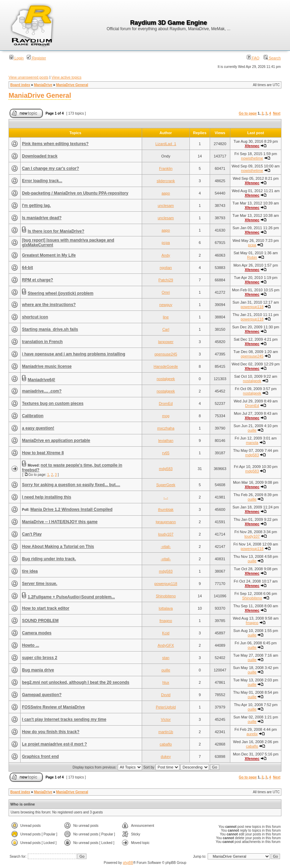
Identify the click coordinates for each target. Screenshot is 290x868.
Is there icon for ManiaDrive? (56, 231)
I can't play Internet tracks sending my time (64, 719)
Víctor (166, 719)
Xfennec (252, 146)
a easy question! (38, 428)
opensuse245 (166, 354)
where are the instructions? (49, 305)
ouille (252, 430)
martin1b (166, 732)
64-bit (27, 268)
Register (36, 58)
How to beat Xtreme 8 (43, 453)
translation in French (42, 342)
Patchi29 (166, 280)
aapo (166, 193)
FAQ (253, 58)
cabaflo (166, 744)
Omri (166, 292)
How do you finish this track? (51, 732)
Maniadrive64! (42, 380)
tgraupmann (166, 522)
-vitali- (166, 547)
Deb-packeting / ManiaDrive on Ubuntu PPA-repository (75, 193)
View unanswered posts (28, 77)
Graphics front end (40, 756)
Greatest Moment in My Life (49, 255)
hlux (166, 682)
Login (16, 58)
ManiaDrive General (72, 85)
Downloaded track (40, 156)
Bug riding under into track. (49, 559)
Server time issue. (40, 584)
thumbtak (166, 509)
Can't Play (32, 534)
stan (166, 658)
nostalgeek (166, 379)
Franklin (166, 168)
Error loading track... (42, 181)
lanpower (166, 342)
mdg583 (252, 455)
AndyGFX (166, 645)
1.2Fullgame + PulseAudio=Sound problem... (71, 597)
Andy (166, 255)
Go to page (248, 113)
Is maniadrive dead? (42, 218)
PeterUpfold (166, 707)
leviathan (166, 441)
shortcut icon (35, 317)
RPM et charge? (38, 280)
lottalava (166, 608)
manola (252, 443)
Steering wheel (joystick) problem (61, 293)
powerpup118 (252, 307)
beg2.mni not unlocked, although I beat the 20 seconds (76, 682)
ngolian (166, 268)
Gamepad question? (42, 695)
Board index (20, 85)
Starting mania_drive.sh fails (50, 329)
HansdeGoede (166, 366)
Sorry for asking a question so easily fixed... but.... (71, 485)
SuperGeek (166, 485)
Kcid (166, 633)
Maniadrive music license (47, 366)
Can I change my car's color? (50, 168)
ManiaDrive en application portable (56, 441)
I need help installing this (47, 497)
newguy (166, 305)
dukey (166, 756)
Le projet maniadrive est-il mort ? (54, 744)
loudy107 (166, 534)
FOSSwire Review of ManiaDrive (53, 707)
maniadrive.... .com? (42, 391)
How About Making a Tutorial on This (58, 547)
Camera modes (37, 633)
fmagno (166, 621)
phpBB (128, 863)
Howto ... (31, 645)
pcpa (166, 243)
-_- (166, 497)
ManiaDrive (43, 85)
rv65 (166, 453)
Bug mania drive (38, 670)
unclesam (166, 206)
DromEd (166, 403)
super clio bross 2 (40, 658)
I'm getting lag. (36, 206)
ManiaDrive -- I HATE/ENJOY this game (60, 522)
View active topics (66, 77)
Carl (166, 329)
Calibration (33, 416)
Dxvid (166, 695)
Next (277, 113)
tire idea (30, 571)
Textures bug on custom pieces (53, 403)
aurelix (252, 734)
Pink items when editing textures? (55, 144)
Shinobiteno (166, 596)
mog (166, 416)
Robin (252, 257)
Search (272, 58)
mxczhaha (166, 428)
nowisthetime (252, 158)
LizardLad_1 (166, 144)
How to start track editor (46, 608)
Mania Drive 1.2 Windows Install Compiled (71, 509)
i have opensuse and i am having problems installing (74, 354)
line (166, 317)
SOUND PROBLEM (40, 621)
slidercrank (166, 181)
